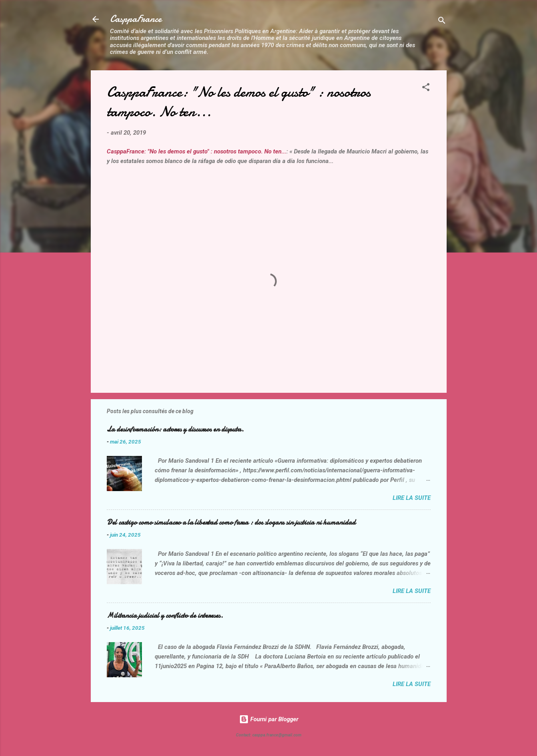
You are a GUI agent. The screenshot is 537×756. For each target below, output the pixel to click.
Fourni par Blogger (269, 719)
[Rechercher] (442, 22)
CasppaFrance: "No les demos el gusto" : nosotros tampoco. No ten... (197, 151)
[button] (426, 89)
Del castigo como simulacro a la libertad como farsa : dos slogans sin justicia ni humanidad (231, 522)
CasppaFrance (136, 19)
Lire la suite (412, 498)
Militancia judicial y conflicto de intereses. (165, 616)
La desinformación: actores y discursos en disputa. (175, 429)
